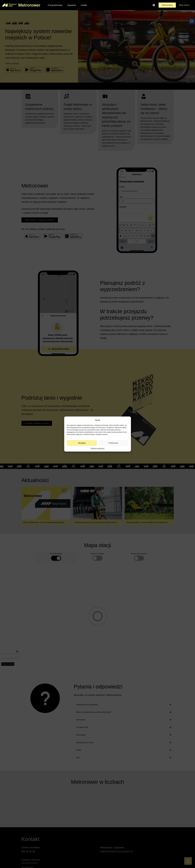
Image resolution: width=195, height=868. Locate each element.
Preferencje (113, 443)
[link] (21, 5)
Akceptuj (82, 443)
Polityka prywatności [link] (98, 448)
